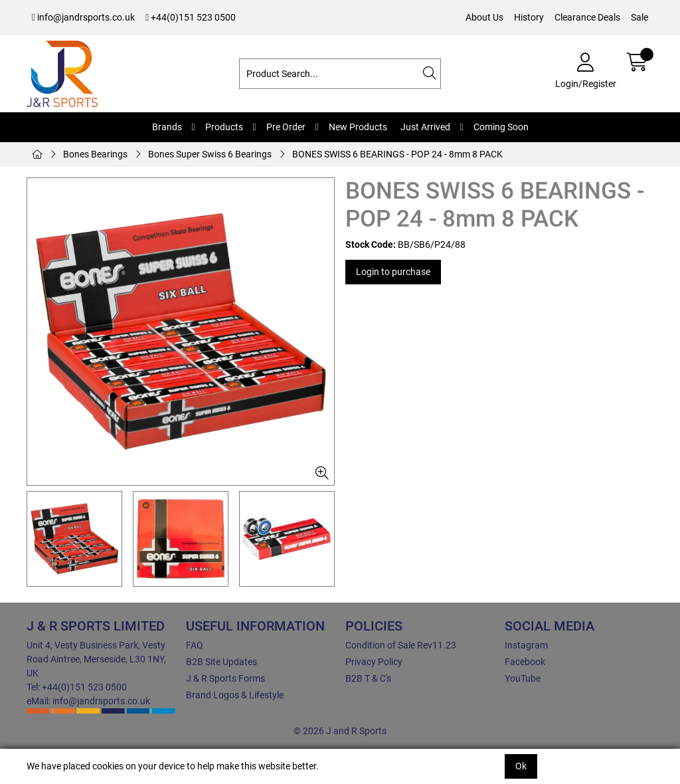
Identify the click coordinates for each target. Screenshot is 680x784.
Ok (521, 766)
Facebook (525, 662)
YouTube (523, 678)
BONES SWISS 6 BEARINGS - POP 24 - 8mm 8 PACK (397, 154)
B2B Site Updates (221, 662)
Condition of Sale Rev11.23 (401, 645)
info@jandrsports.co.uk (83, 17)
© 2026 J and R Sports (340, 731)
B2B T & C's (368, 678)
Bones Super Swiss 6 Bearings (210, 154)
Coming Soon (501, 127)
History (529, 17)
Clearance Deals (587, 17)
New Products (358, 127)
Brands (167, 127)
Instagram (526, 645)
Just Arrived (425, 127)
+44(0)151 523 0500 (191, 17)
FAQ (195, 645)
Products (224, 127)
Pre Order (286, 127)
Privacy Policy (374, 662)
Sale (639, 17)
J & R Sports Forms (225, 678)
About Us (484, 17)
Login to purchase (393, 272)
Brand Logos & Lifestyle (235, 695)
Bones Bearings (95, 154)
